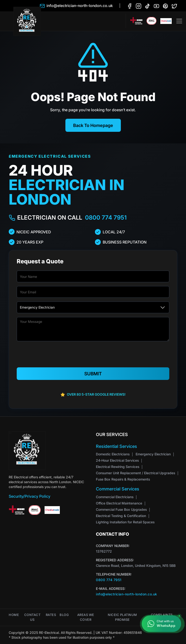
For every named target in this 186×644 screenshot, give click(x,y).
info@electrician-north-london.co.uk (127, 594)
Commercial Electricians (115, 497)
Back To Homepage (93, 125)
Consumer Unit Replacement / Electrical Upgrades (136, 473)
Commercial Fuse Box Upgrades (121, 509)
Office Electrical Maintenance (119, 503)
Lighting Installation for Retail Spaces (125, 522)
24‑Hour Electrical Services (117, 460)
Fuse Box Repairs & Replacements (123, 479)
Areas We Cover (86, 617)
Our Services (112, 434)
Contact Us (32, 617)
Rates (51, 615)
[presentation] (93, 355)
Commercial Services (118, 489)
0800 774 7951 (106, 218)
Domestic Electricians (113, 454)
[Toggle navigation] (179, 21)
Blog (64, 615)
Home (14, 615)
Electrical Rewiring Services (118, 467)
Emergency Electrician (153, 454)
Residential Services (116, 446)
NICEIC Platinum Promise (122, 617)
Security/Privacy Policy (30, 496)
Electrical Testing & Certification (121, 516)
